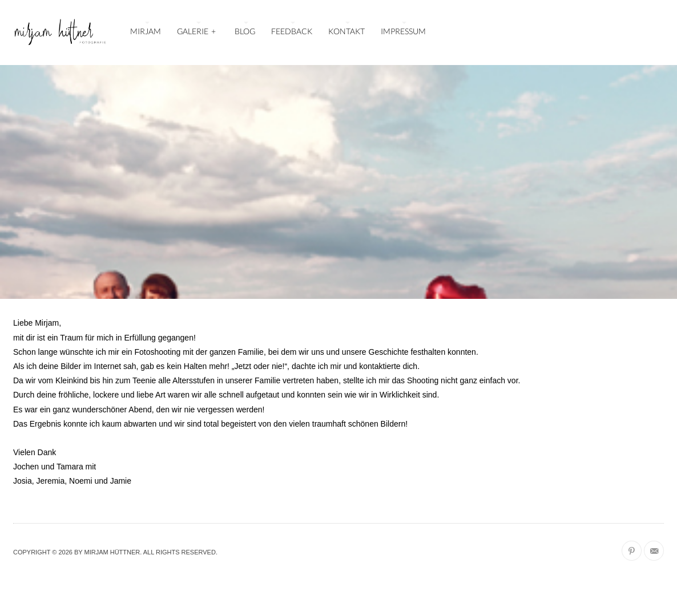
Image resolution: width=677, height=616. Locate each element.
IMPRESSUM (403, 31)
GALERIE (197, 30)
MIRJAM (146, 31)
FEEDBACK (292, 31)
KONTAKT (346, 31)
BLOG (245, 31)
